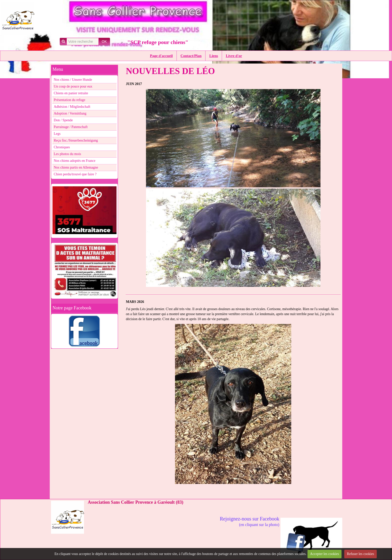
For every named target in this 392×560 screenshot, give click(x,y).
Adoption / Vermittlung (70, 113)
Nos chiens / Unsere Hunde (73, 80)
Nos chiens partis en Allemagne (76, 167)
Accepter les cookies (324, 554)
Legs (57, 134)
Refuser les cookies (360, 554)
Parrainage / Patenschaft (71, 127)
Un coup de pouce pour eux (73, 86)
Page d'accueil (161, 56)
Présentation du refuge (69, 100)
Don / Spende (63, 120)
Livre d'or (234, 56)
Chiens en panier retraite (71, 93)
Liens (214, 56)
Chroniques (62, 147)
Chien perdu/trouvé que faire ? (75, 174)
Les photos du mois (67, 154)
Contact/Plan (191, 56)
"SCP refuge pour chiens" (158, 42)
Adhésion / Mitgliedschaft (72, 107)
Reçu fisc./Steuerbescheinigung (76, 140)
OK (104, 42)
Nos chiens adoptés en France (74, 161)
